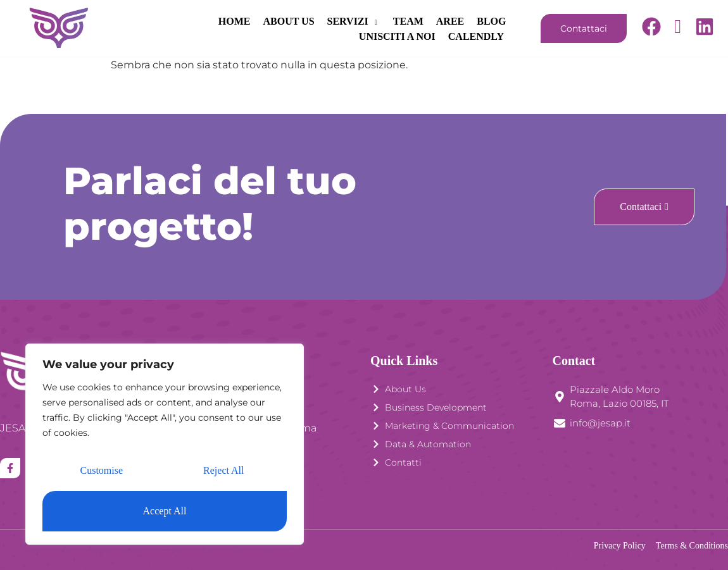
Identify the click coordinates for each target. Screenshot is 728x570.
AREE (361, 21)
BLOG (403, 21)
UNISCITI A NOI (468, 21)
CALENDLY (477, 36)
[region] (165, 444)
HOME (145, 21)
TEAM (319, 21)
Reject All (223, 470)
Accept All (165, 511)
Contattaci (584, 28)
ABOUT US (200, 21)
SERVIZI (265, 21)
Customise (102, 470)
